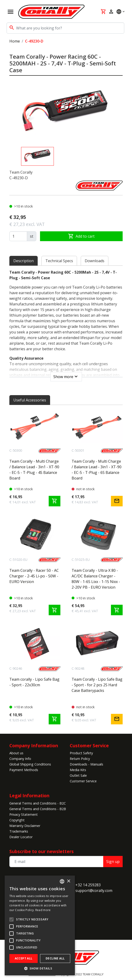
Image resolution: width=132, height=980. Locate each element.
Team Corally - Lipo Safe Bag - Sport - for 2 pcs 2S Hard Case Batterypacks (97, 685)
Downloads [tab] (95, 261)
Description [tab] (24, 261)
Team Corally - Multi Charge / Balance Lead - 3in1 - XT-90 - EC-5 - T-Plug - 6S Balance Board (97, 470)
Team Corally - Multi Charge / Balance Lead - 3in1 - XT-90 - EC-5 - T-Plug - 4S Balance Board (34, 470)
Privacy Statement (24, 814)
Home (15, 41)
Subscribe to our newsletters (42, 851)
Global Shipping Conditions (30, 764)
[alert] (40, 925)
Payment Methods (24, 770)
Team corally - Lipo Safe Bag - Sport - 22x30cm (34, 682)
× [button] (68, 881)
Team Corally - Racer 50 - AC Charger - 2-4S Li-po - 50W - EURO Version (34, 576)
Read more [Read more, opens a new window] (43, 910)
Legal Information (29, 796)
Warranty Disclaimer (25, 826)
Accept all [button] (24, 958)
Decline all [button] (55, 958)
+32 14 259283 (88, 885)
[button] (40, 968)
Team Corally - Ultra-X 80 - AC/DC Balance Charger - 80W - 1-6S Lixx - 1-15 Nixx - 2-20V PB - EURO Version (96, 579)
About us (16, 753)
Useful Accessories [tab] (30, 400)
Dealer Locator (21, 837)
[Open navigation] (11, 12)
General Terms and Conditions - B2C (38, 803)
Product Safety (81, 753)
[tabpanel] (66, 324)
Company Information (34, 746)
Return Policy (80, 759)
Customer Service (89, 746)
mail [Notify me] (117, 501)
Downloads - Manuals (86, 764)
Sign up (113, 862)
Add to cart (81, 236)
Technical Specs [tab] (59, 261)
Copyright (17, 820)
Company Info (20, 759)
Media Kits (78, 770)
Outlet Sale (78, 775)
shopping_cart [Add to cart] (55, 501)
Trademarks (19, 831)
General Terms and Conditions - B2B (38, 809)
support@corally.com (94, 891)
